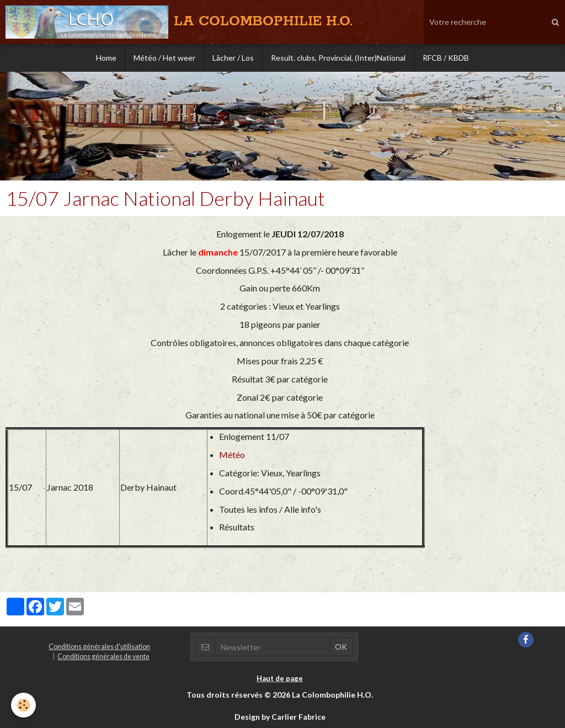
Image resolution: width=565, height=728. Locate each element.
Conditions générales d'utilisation (99, 647)
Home (106, 58)
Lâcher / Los (233, 58)
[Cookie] (23, 705)
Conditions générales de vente (103, 657)
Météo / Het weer (164, 58)
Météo (232, 455)
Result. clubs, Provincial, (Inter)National (338, 58)
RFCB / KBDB (446, 58)
